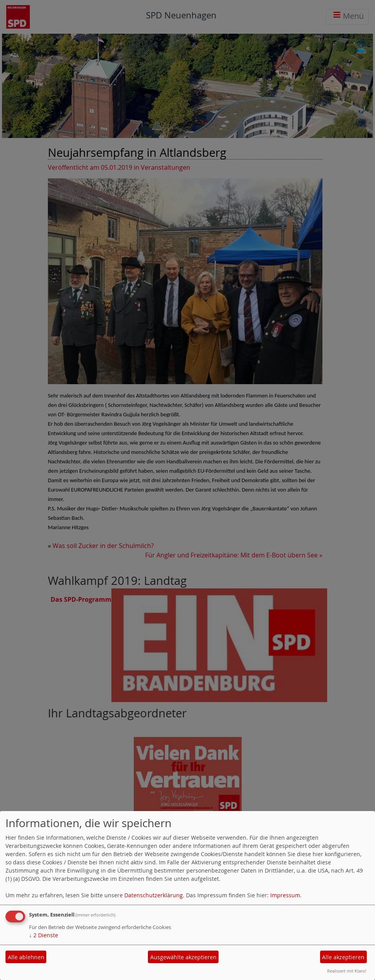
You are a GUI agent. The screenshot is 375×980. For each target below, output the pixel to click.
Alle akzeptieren (343, 957)
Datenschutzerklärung (154, 895)
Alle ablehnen (26, 957)
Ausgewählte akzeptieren (183, 957)
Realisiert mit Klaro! (347, 971)
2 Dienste (44, 935)
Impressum (285, 895)
